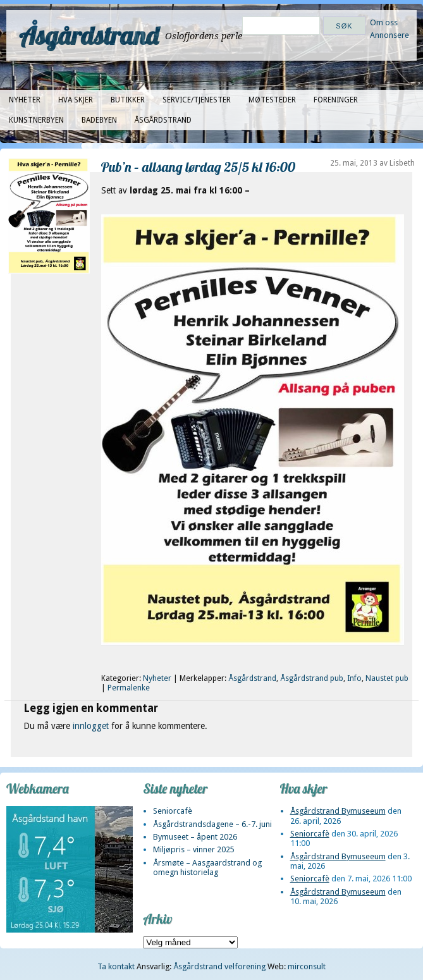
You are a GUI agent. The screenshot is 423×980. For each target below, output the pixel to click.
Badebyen (99, 120)
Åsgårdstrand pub (312, 678)
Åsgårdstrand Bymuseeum (338, 811)
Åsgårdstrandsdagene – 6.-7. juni (212, 824)
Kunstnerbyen (36, 120)
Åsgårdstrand (89, 35)
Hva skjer (76, 100)
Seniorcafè (173, 811)
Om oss (384, 22)
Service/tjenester (197, 100)
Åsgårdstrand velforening (219, 966)
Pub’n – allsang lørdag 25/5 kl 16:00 (198, 167)
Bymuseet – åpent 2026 (195, 837)
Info (354, 678)
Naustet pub (387, 678)
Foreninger (336, 100)
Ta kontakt (116, 966)
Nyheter (25, 100)
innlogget (91, 726)
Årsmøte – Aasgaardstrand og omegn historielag (207, 867)
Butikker (128, 100)
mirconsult (307, 966)
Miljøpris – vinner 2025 (194, 849)
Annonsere (389, 35)
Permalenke (129, 688)
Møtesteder (272, 100)
